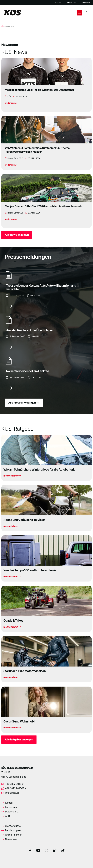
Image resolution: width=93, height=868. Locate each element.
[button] (79, 13)
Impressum (86, 2)
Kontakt (58, 2)
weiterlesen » (11, 103)
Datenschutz (71, 2)
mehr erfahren (12, 476)
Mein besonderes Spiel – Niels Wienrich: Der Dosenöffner (40, 90)
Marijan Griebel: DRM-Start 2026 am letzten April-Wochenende (44, 206)
